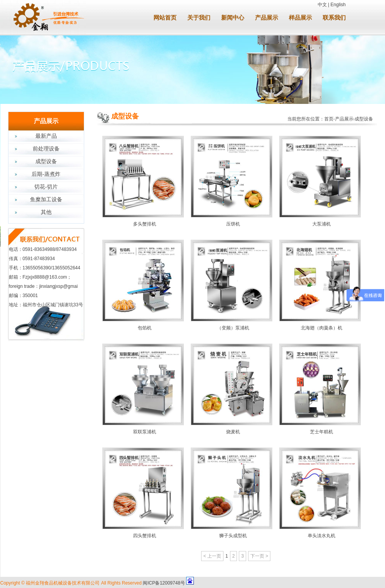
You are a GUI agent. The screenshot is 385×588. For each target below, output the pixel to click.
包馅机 (145, 328)
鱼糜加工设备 (46, 200)
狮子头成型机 (233, 536)
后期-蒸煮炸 (46, 174)
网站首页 (165, 18)
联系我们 (334, 18)
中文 (322, 5)
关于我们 (199, 18)
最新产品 (46, 136)
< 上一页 (212, 556)
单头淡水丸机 (322, 536)
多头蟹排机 (145, 224)
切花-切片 (46, 187)
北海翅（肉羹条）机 (322, 328)
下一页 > (259, 556)
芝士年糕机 (322, 432)
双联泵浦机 (145, 432)
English (338, 5)
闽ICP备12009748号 (164, 583)
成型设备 (46, 161)
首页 (329, 119)
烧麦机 (233, 432)
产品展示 (267, 18)
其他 (46, 212)
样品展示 (300, 18)
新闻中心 (233, 18)
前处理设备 (46, 149)
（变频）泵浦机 (233, 328)
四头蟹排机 (145, 536)
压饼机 (233, 224)
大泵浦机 (322, 224)
